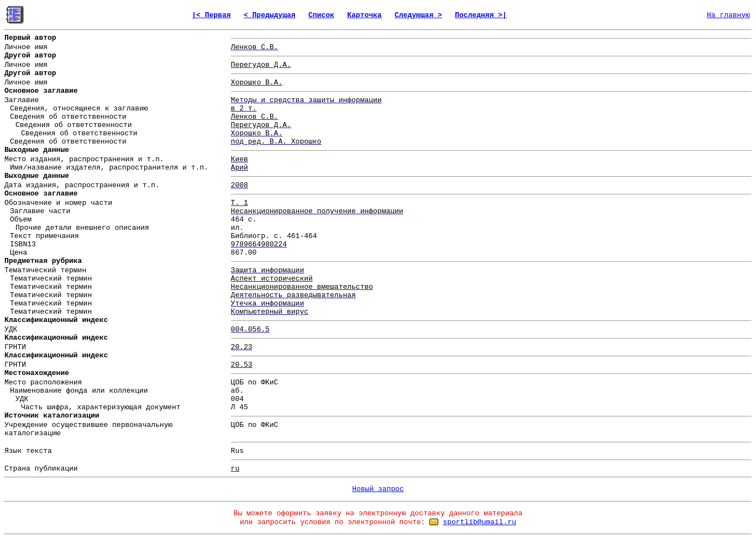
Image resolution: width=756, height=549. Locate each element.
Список (321, 15)
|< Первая (211, 15)
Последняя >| (481, 15)
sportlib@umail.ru (479, 522)
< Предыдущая (270, 15)
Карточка (364, 15)
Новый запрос (378, 489)
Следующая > (418, 15)
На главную (728, 15)
